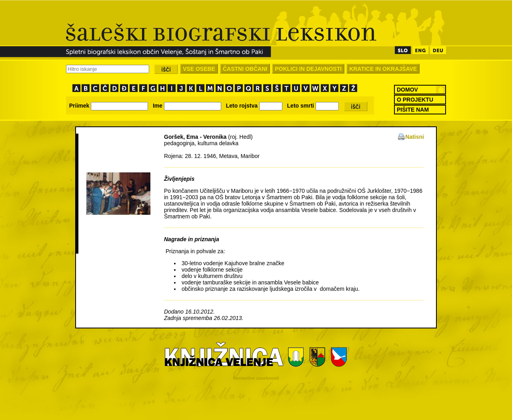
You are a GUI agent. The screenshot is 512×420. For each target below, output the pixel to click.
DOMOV (407, 90)
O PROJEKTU (415, 100)
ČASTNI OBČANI (245, 69)
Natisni (415, 137)
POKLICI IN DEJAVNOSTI (308, 69)
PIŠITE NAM (413, 110)
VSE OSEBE (199, 69)
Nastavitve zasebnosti (256, 378)
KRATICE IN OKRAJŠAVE (383, 69)
